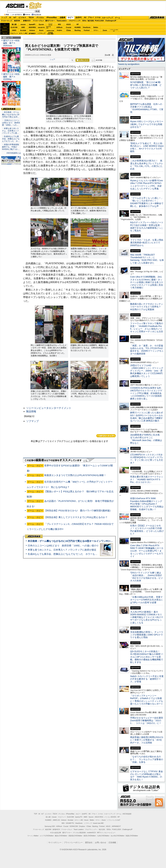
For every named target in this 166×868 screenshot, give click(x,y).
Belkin (96, 27)
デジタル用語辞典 (79, 833)
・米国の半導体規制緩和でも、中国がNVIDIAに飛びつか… (11, 147)
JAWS (14, 30)
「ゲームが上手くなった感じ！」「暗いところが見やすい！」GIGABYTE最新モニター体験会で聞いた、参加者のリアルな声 (147, 202)
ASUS (69, 24)
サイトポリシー (55, 843)
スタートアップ (107, 18)
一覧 (72, 60)
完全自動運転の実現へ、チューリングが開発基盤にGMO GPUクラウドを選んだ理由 (147, 635)
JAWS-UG (56, 820)
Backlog (78, 30)
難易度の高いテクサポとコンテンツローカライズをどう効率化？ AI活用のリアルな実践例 (147, 307)
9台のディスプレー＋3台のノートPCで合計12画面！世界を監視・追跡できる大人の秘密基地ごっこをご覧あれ (147, 226)
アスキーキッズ (6, 21)
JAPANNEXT (32, 33)
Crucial (69, 27)
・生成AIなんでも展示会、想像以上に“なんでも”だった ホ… (11, 139)
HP (78, 24)
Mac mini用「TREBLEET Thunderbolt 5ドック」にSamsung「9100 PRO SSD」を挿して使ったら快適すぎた (147, 259)
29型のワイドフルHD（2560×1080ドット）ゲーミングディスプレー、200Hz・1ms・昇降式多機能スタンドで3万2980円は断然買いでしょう (147, 371)
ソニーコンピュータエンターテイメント (49, 408)
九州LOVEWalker (103, 836)
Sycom (41, 24)
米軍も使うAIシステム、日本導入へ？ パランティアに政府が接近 (62, 550)
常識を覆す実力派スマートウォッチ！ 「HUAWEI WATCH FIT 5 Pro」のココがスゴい (147, 479)
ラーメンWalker (33, 836)
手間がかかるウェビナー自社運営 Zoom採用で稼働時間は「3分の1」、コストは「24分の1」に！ (148, 721)
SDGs (84, 21)
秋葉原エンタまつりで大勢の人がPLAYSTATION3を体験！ (75, 475)
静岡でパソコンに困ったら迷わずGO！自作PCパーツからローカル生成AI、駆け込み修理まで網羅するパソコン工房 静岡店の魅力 (147, 417)
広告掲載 (112, 843)
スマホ (98, 18)
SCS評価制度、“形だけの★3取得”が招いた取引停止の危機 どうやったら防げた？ (146, 85)
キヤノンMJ (23, 33)
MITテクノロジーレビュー (106, 833)
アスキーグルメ (38, 21)
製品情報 (31, 411)
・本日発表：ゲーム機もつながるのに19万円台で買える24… (11, 115)
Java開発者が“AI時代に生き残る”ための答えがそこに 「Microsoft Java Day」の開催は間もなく (146, 439)
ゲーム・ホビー (36, 6)
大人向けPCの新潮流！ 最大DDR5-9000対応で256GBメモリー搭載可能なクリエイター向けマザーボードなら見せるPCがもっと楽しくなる (147, 617)
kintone (32, 30)
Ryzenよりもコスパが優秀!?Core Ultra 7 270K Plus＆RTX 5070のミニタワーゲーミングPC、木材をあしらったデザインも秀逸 (147, 185)
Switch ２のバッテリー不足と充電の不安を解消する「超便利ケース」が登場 (147, 679)
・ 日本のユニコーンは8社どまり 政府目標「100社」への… (11, 123)
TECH (31, 18)
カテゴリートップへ (106, 436)
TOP (36, 814)
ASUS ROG (32, 27)
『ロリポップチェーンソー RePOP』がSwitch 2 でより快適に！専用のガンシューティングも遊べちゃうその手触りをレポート (147, 700)
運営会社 (89, 843)
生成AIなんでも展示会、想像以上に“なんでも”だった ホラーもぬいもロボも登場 (71, 554)
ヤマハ (96, 30)
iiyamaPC (32, 24)
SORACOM (74, 826)
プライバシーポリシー (73, 843)
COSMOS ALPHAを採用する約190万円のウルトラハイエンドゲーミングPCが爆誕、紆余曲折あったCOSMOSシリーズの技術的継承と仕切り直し (146, 393)
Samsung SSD (50, 826)
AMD (23, 27)
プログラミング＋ (91, 829)
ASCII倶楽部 (157, 18)
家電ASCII (27, 21)
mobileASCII (91, 833)
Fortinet (87, 30)
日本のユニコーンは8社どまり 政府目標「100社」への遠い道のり (63, 546)
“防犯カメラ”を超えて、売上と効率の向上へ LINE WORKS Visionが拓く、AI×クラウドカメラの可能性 (147, 147)
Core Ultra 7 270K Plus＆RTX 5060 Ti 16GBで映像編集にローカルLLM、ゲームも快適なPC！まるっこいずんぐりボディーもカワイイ (147, 551)
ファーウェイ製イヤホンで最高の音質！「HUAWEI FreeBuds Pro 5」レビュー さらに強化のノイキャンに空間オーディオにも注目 (147, 327)
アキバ (91, 18)
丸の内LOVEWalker (118, 836)
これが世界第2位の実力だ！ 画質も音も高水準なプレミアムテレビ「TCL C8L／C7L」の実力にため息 (147, 165)
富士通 (14, 24)
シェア (52, 59)
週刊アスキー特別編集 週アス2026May (11, 77)
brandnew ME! (51, 33)
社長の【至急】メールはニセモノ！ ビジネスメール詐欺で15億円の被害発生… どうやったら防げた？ (147, 530)
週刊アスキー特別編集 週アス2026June (11, 43)
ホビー (70, 18)
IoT (15, 18)
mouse (23, 24)
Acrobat (23, 30)
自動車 (62, 18)
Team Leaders (79, 829)
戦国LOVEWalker (132, 836)
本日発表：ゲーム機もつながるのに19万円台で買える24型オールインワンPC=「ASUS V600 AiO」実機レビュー (87, 541)
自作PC (79, 18)
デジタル (40, 18)
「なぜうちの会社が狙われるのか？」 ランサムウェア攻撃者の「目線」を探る (147, 759)
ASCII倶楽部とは (14, 153)
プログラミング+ (75, 21)
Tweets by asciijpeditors (129, 64)
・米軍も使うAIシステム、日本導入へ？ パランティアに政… (10, 131)
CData (69, 30)
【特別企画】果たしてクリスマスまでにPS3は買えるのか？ (76, 517)
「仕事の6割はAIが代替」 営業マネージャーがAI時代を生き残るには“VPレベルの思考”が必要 (147, 600)
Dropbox (60, 30)
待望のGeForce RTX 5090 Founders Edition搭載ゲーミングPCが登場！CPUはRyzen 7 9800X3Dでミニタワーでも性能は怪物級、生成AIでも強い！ (147, 504)
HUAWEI (78, 27)
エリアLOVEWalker (47, 836)
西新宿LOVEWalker (75, 836)
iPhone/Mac (52, 18)
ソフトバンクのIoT (114, 30)
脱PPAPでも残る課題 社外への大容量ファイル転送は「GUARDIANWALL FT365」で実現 (147, 108)
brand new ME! (98, 823)
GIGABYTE (41, 28)
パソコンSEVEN (50, 24)
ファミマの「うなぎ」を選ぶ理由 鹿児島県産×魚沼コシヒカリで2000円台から (148, 243)
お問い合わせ (101, 843)
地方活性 (91, 21)
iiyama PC (79, 817)
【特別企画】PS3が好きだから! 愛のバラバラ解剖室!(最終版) (77, 511)
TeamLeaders (62, 21)
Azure (41, 30)
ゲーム (118, 18)
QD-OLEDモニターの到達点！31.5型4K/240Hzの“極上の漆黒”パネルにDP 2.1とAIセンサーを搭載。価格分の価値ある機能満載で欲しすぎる (147, 657)
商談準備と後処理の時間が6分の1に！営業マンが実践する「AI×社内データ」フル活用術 (147, 740)
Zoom (105, 30)
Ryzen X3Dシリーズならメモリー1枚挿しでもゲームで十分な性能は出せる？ (147, 124)
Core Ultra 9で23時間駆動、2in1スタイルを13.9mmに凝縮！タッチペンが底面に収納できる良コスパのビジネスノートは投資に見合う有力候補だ (147, 282)
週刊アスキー (50, 21)
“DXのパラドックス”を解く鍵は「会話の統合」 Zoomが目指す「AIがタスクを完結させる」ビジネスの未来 (147, 577)
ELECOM (14, 27)
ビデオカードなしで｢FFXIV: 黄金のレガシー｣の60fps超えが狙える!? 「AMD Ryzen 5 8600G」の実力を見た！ (147, 775)
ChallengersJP (111, 21)
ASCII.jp (15, 6)
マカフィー (14, 33)
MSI (60, 24)
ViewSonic (87, 27)
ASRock (59, 27)
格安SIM (17, 21)
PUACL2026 (99, 21)
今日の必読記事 (55, 833)
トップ (4, 18)
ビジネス (22, 18)
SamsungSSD (48, 27)
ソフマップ (41, 33)
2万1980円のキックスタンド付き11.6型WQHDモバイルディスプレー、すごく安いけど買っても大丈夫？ (147, 459)
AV (85, 18)
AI (10, 18)
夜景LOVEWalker (90, 836)
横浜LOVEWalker (61, 836)
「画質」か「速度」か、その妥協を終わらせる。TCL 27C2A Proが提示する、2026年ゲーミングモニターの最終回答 (147, 350)
